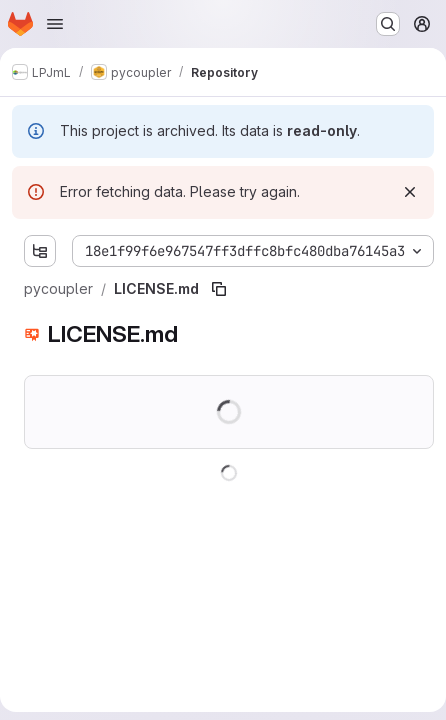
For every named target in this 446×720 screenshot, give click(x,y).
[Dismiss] (410, 192)
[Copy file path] (219, 289)
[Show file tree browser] (40, 251)
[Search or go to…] (388, 24)
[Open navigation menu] (55, 24)
